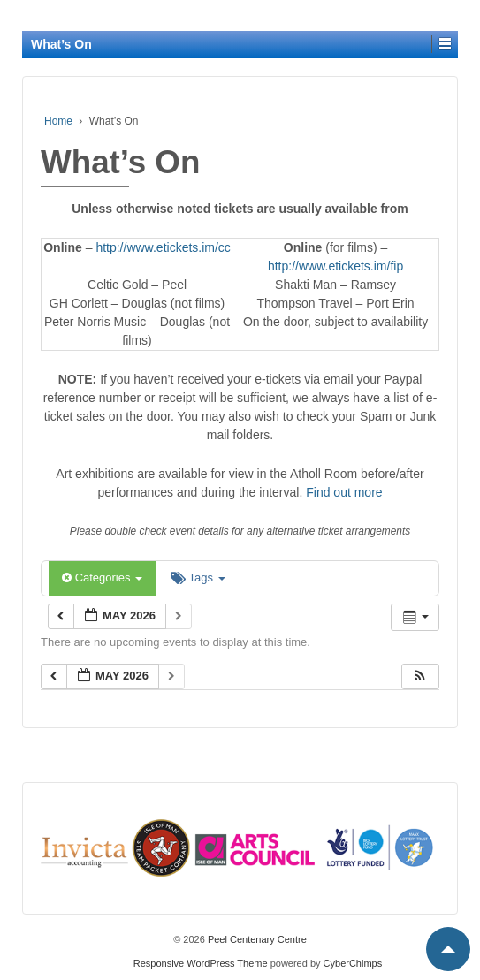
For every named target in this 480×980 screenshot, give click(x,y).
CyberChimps (353, 963)
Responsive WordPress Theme (201, 963)
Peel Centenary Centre (256, 939)
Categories (102, 577)
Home (58, 121)
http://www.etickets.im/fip (335, 266)
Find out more (344, 492)
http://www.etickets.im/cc (163, 247)
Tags (198, 577)
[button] (420, 676)
